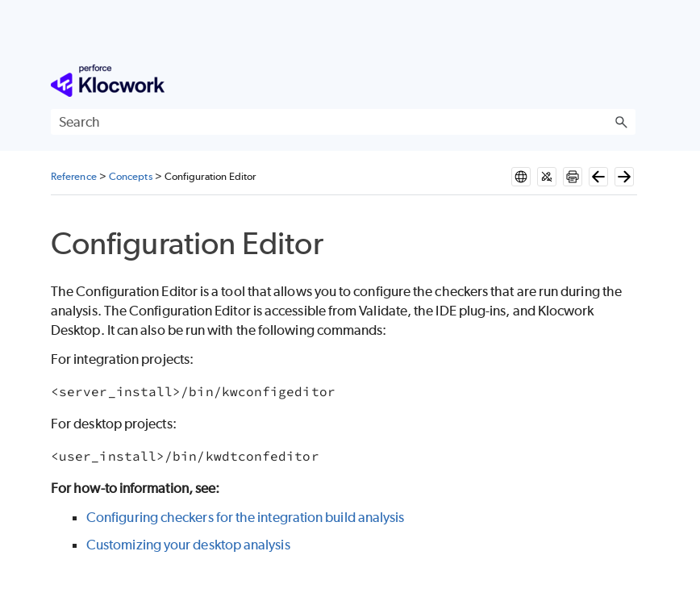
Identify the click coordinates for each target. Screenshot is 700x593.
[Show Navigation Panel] (627, 81)
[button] (621, 122)
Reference (74, 176)
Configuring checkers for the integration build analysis (245, 517)
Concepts (131, 176)
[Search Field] (343, 122)
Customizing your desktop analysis (188, 545)
